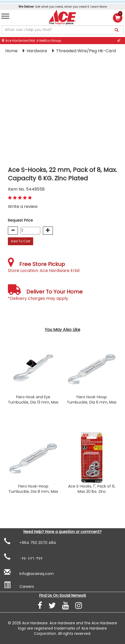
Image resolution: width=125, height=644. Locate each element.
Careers (19, 585)
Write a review (23, 206)
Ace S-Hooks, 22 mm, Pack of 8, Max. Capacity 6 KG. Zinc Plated (62, 174)
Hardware (37, 51)
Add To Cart (21, 241)
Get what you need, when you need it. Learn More (63, 7)
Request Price (20, 220)
